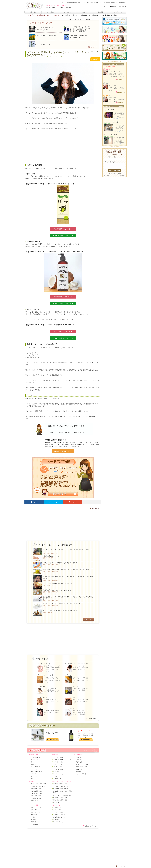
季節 (32, 779)
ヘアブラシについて (43, 697)
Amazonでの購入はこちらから (63, 236)
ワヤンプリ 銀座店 (109, 109)
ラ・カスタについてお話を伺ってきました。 (116, 100)
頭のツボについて (58, 802)
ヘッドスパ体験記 (81, 774)
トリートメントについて (45, 675)
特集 (84, 12)
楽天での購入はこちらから (63, 229)
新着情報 (101, 12)
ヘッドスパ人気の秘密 (108, 6)
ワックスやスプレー (37, 767)
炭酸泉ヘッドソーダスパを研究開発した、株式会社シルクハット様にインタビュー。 (116, 76)
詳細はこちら (120, 80)
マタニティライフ (81, 769)
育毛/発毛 (79, 772)
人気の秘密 (34, 815)
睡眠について (35, 762)
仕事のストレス (35, 757)
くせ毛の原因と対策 (37, 793)
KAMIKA (47, 730)
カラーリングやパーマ (37, 769)
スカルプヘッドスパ (59, 815)
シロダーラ (57, 819)
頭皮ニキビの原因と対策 (60, 784)
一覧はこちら (92, 47)
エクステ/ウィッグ (36, 776)
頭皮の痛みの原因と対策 (60, 800)
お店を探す (33, 12)
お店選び (33, 817)
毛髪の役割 (79, 760)
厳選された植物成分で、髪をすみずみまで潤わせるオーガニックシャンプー (86, 735)
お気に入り (95, 59)
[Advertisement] (63, 145)
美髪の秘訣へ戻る (92, 718)
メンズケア (40, 708)
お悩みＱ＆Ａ (35, 824)
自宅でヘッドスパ (36, 812)
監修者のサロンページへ (63, 451)
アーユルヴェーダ (58, 822)
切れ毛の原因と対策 (37, 791)
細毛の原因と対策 (36, 789)
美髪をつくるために (82, 767)
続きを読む (116, 119)
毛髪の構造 (79, 757)
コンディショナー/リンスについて (76, 664)
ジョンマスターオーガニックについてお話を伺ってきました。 (116, 89)
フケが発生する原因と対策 (61, 786)
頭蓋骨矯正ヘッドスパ (60, 817)
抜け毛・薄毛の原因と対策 (39, 784)
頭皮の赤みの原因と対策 (60, 798)
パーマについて (42, 686)
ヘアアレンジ (67, 12)
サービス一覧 (118, 12)
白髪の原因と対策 (36, 796)
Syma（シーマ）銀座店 (111, 135)
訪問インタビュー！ (114, 71)
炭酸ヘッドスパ (58, 807)
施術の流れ (34, 819)
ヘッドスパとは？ (36, 807)
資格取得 (33, 822)
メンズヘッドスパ (58, 812)
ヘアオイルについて (72, 686)
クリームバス (57, 810)
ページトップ (95, 508)
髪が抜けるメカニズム (82, 764)
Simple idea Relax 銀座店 (112, 122)
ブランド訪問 (113, 85)
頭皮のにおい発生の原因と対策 (62, 795)
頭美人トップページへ (91, 826)
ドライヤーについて (37, 772)
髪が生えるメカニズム (82, 762)
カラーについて (70, 675)
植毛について (35, 801)
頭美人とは (122, 6)
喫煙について (35, 764)
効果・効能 (34, 810)
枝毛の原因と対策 (36, 798)
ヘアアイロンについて (37, 774)
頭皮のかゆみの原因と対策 (61, 789)
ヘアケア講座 (50, 12)
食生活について (35, 760)
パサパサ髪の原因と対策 (38, 786)
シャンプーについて (43, 664)
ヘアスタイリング (71, 708)
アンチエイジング (71, 697)
